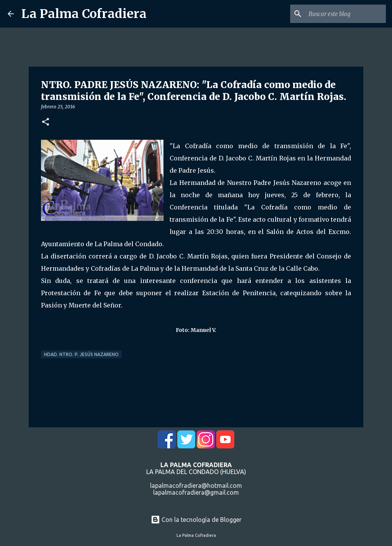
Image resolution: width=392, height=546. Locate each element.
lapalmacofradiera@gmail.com (196, 492)
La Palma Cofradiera (84, 14)
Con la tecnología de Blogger (196, 520)
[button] (46, 122)
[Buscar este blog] (346, 14)
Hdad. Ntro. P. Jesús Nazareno (81, 354)
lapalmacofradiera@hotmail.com (196, 486)
